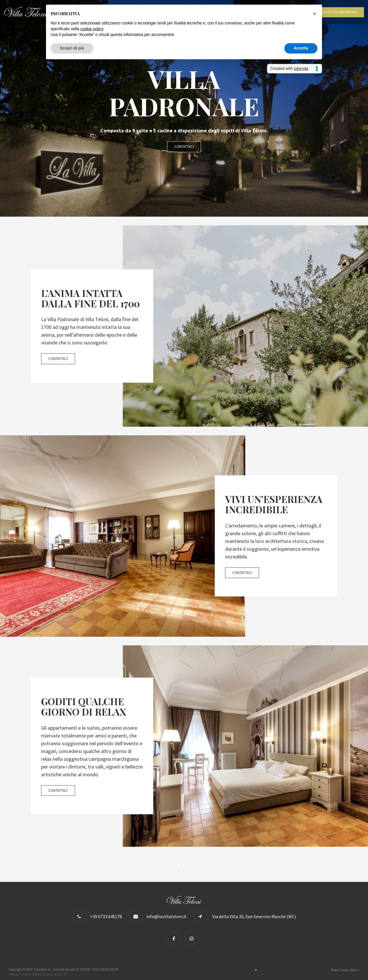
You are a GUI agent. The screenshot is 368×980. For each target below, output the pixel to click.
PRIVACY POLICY (19, 974)
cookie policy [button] (92, 29)
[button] (315, 14)
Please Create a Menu (345, 970)
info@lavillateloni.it (166, 916)
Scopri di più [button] (72, 48)
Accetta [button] (301, 48)
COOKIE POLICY (42, 974)
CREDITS (61, 974)
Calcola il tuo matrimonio (337, 12)
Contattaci (184, 147)
